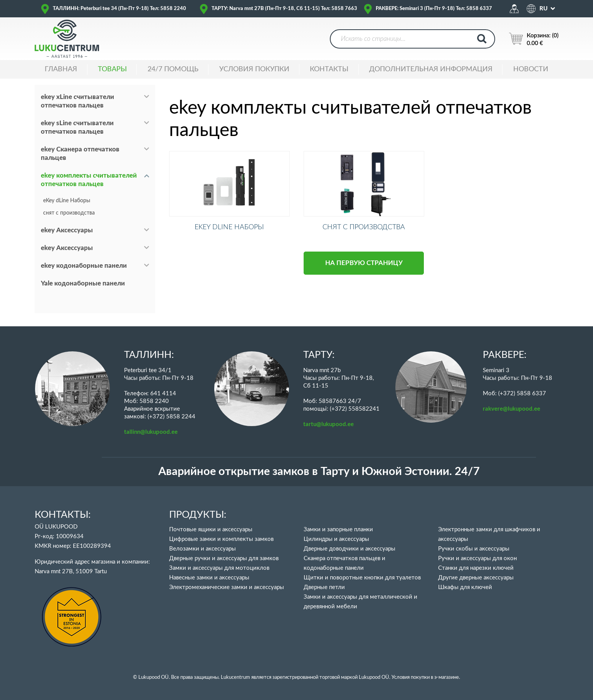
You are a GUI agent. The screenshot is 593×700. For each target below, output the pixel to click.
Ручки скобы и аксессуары (474, 549)
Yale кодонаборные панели (83, 283)
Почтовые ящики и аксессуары (211, 530)
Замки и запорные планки (338, 530)
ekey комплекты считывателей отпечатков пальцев (89, 180)
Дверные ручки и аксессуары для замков (224, 558)
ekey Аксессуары (67, 230)
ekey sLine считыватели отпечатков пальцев (77, 127)
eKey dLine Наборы (67, 201)
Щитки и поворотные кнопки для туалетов (362, 578)
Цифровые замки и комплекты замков (221, 539)
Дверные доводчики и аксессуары (349, 549)
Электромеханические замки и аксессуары (227, 587)
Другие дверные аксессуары (476, 578)
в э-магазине (445, 677)
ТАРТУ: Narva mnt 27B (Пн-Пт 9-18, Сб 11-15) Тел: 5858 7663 (284, 9)
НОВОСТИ (531, 69)
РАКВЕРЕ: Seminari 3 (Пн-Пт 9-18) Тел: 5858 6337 (434, 9)
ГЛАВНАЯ (61, 69)
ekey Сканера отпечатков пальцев (80, 154)
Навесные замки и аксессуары (209, 578)
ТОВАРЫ (112, 69)
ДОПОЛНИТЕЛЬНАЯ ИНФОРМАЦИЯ (431, 69)
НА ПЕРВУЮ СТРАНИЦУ (364, 270)
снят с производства (69, 213)
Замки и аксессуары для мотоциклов (219, 568)
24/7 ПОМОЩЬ (173, 69)
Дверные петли (324, 587)
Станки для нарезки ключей (476, 568)
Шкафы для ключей (465, 587)
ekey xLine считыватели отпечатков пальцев (77, 101)
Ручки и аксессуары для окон (477, 558)
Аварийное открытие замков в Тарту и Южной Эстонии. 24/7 (319, 472)
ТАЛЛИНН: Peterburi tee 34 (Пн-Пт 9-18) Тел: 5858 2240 (119, 9)
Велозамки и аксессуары (202, 549)
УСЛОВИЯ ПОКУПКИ (254, 69)
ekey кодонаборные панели (84, 266)
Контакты (329, 69)
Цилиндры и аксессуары (336, 539)
